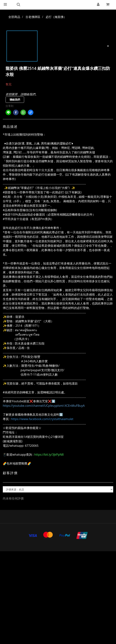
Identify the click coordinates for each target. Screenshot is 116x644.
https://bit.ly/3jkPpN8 (49, 455)
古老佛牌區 (33, 17)
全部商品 (14, 17)
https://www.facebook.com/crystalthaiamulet (42, 419)
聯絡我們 (15, 100)
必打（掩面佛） (56, 17)
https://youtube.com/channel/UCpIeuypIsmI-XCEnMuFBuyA (44, 406)
